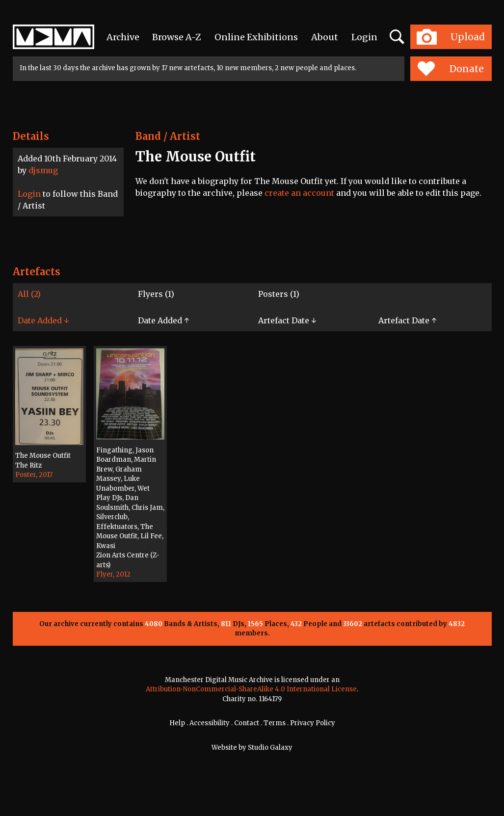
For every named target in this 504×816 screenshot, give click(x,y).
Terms (275, 723)
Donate (451, 69)
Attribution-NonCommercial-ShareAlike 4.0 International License (251, 689)
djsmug (43, 170)
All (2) (29, 294)
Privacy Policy (313, 723)
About (325, 37)
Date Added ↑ (163, 320)
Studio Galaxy (270, 748)
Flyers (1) (156, 294)
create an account (299, 193)
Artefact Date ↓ (287, 320)
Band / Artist (168, 136)
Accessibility (210, 723)
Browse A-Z (177, 37)
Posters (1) (279, 294)
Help (177, 723)
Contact (247, 723)
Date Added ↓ (43, 320)
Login (364, 37)
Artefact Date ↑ (407, 320)
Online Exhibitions (256, 37)
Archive (123, 37)
